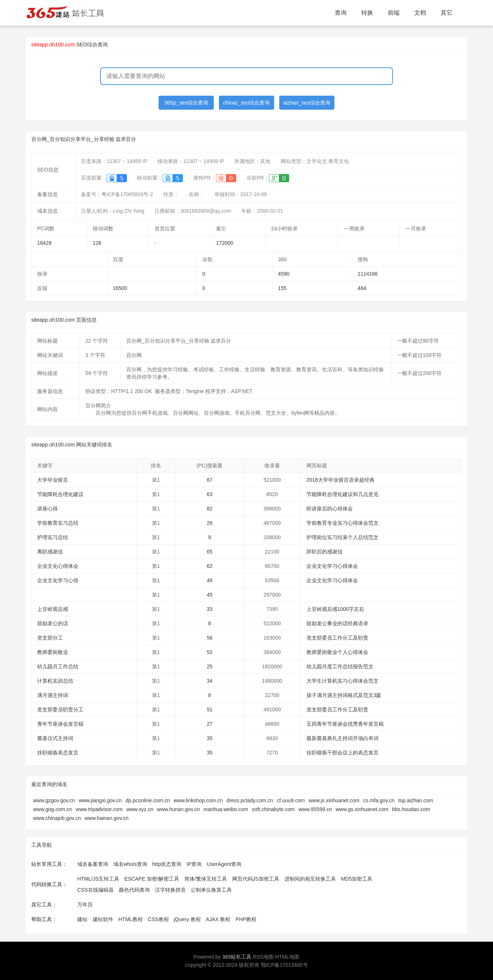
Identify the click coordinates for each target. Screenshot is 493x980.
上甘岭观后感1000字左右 (335, 609)
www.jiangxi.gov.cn (100, 800)
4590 (284, 274)
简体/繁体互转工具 (206, 879)
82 (210, 509)
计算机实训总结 (55, 681)
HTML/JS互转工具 (98, 879)
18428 (44, 243)
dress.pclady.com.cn (250, 800)
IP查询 (194, 864)
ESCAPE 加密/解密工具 (152, 879)
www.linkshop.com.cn (198, 800)
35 (210, 738)
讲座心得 (47, 509)
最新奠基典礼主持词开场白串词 (343, 738)
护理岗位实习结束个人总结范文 (343, 537)
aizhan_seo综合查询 (307, 103)
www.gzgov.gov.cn (54, 800)
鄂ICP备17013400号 (284, 965)
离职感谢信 (50, 552)
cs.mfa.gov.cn (379, 800)
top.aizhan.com (416, 800)
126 (97, 243)
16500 (120, 288)
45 (210, 595)
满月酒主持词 (53, 695)
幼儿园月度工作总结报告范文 (340, 666)
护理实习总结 (53, 537)
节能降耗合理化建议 (60, 494)
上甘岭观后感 (53, 609)
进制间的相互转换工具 (310, 879)
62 (210, 566)
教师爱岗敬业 (53, 652)
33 (210, 609)
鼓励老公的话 (53, 623)
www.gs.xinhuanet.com (362, 809)
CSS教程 (158, 919)
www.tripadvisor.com (99, 809)
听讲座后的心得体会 (330, 509)
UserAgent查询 (224, 864)
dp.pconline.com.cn (148, 800)
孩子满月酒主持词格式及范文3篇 (344, 695)
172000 (225, 243)
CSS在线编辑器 (95, 890)
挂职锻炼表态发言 (58, 753)
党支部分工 (50, 638)
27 (210, 724)
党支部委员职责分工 (60, 710)
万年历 (85, 905)
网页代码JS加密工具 (256, 879)
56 (210, 638)
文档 (420, 13)
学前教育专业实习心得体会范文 (343, 523)
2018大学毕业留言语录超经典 (341, 480)
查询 (341, 13)
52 (210, 652)
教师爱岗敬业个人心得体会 (337, 652)
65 (210, 552)
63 (210, 494)
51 (210, 710)
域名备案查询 (93, 864)
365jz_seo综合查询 (186, 103)
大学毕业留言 (53, 480)
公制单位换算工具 (211, 890)
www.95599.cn (315, 809)
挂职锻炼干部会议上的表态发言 (343, 753)
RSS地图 (263, 957)
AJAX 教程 (218, 919)
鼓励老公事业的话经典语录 (337, 623)
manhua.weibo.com (226, 809)
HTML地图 (287, 957)
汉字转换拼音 (170, 890)
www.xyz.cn (140, 809)
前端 (394, 13)
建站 (82, 919)
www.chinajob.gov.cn (57, 818)
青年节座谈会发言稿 (60, 724)
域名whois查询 (130, 864)
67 (210, 480)
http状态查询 (167, 864)
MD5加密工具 (357, 879)
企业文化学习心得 (58, 580)
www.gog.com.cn (53, 809)
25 (210, 666)
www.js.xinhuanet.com (334, 800)
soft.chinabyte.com (273, 809)
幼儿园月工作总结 (58, 666)
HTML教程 (131, 919)
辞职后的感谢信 (324, 552)
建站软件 (103, 919)
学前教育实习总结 (58, 523)
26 (210, 523)
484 (362, 288)
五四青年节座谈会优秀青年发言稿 (345, 724)
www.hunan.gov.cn (178, 809)
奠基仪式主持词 (55, 738)
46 (210, 580)
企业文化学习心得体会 (332, 566)
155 (282, 288)
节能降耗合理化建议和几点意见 (343, 494)
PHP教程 (246, 919)
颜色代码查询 (134, 890)
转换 (367, 13)
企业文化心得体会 (58, 566)
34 (210, 681)
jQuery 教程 (187, 919)
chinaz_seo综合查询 (247, 103)
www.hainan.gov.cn (107, 818)
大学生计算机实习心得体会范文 (343, 681)
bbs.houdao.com (411, 809)
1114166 (368, 274)
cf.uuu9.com (291, 800)
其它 (447, 13)
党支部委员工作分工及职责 (337, 638)
